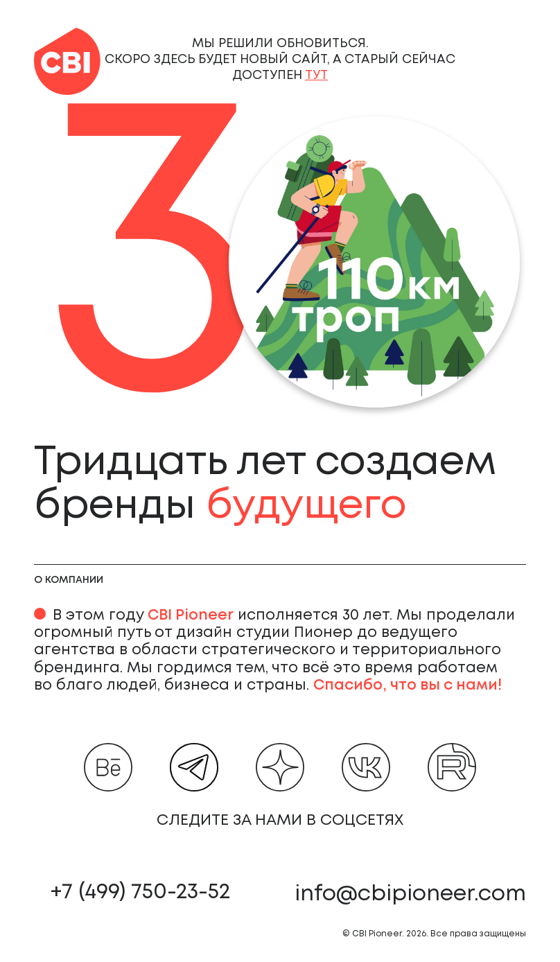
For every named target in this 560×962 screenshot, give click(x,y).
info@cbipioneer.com (410, 894)
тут (316, 76)
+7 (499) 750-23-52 (140, 892)
